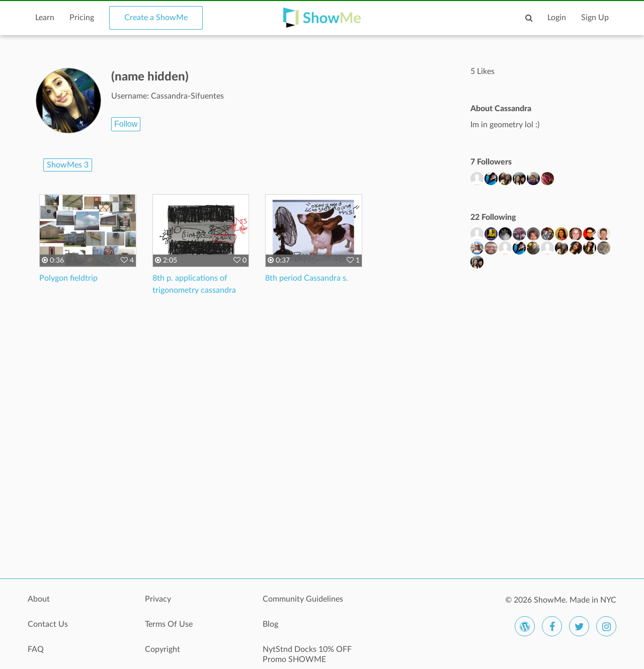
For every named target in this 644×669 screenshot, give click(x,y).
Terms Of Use (169, 624)
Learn (45, 18)
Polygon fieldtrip (68, 278)
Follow (126, 124)
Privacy (158, 599)
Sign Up (595, 18)
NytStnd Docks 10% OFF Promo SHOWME (307, 654)
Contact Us (48, 624)
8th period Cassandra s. (307, 278)
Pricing (82, 18)
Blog (270, 624)
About (39, 599)
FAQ (36, 649)
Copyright (163, 649)
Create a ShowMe (156, 18)
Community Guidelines (303, 599)
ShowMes (68, 165)
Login (557, 18)
